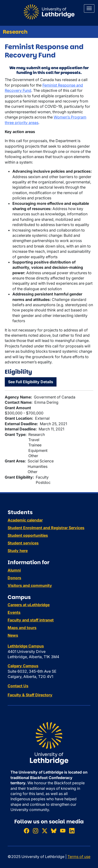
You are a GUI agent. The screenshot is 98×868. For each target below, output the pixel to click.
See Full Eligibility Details (31, 382)
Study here (18, 551)
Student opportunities (28, 535)
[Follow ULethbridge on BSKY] (54, 831)
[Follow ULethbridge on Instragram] (36, 831)
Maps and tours (22, 628)
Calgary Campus (23, 666)
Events (14, 612)
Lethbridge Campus (26, 646)
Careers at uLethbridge (29, 605)
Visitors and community (30, 585)
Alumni (14, 570)
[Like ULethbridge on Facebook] (26, 831)
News (13, 635)
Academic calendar (25, 520)
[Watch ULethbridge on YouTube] (63, 831)
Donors (14, 578)
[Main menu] (89, 8)
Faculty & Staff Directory (30, 695)
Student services (23, 543)
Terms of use (79, 857)
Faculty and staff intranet (31, 620)
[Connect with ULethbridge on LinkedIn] (72, 831)
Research (15, 32)
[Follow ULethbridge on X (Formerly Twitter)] (45, 831)
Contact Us (18, 686)
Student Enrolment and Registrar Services (46, 528)
